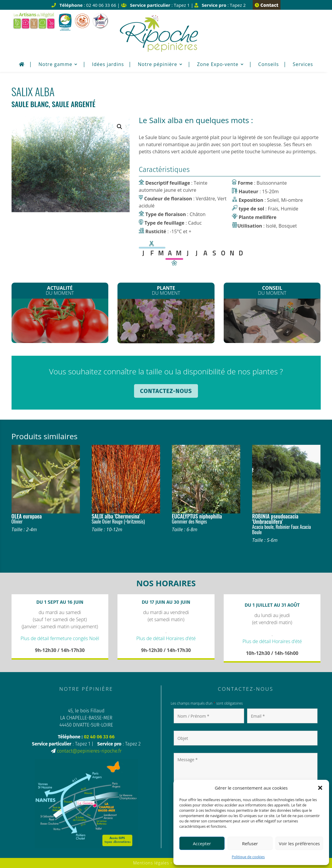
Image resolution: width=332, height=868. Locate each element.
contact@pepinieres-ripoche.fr (89, 751)
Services (303, 65)
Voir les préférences (299, 843)
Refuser (250, 843)
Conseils (269, 65)
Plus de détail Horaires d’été (166, 638)
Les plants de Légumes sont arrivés (60, 323)
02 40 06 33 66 (99, 737)
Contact (266, 5)
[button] (320, 788)
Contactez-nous (166, 391)
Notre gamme (55, 65)
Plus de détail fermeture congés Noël (60, 638)
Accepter (202, 843)
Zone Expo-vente (218, 65)
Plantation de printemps (272, 321)
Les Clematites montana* (166, 323)
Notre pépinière (158, 65)
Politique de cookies (248, 857)
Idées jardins (108, 65)
